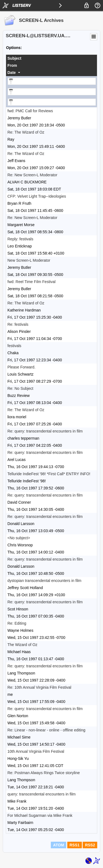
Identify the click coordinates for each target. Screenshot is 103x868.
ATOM (59, 845)
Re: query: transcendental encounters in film (45, 431)
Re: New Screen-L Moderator (32, 175)
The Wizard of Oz (22, 645)
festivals (14, 346)
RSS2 (90, 845)
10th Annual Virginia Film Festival (36, 751)
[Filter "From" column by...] (52, 92)
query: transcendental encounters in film (41, 794)
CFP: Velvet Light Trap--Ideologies (37, 196)
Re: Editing (17, 623)
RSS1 (75, 845)
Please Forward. (21, 367)
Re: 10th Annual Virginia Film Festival (39, 687)
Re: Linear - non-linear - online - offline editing (46, 730)
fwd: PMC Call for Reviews (30, 111)
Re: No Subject (20, 388)
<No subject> (19, 538)
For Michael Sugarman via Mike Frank (40, 815)
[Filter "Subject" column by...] (52, 81)
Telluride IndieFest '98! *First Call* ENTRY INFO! (49, 474)
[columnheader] (51, 58)
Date (12, 73)
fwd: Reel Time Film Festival (31, 282)
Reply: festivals (20, 239)
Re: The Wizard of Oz (26, 132)
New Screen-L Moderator (29, 260)
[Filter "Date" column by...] (52, 102)
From (12, 65)
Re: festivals (18, 324)
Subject (14, 58)
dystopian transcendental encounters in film (44, 581)
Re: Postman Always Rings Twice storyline (44, 773)
